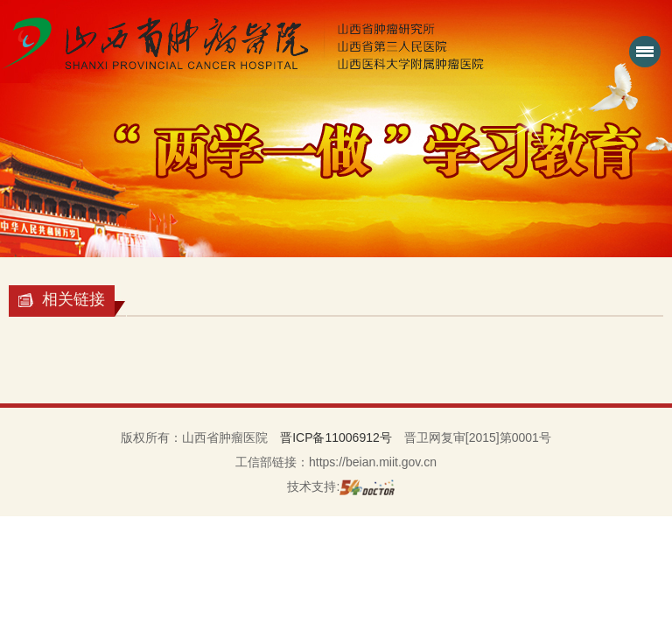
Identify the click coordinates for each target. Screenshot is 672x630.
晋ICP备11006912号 (336, 437)
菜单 (641, 58)
